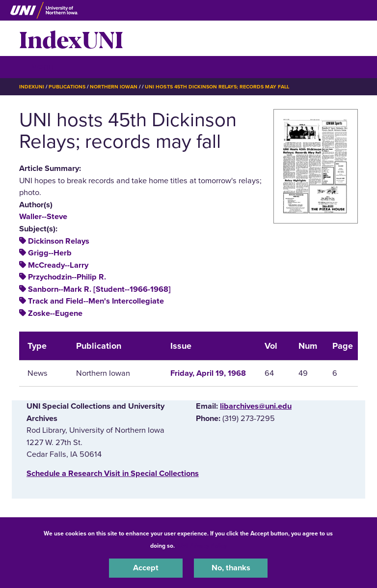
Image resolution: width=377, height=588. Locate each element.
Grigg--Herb (50, 253)
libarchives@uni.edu (256, 406)
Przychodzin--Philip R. (67, 277)
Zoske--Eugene (55, 313)
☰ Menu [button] (37, 67)
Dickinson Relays (59, 241)
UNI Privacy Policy (202, 546)
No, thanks (231, 568)
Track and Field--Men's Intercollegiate (96, 301)
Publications (67, 87)
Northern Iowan (114, 87)
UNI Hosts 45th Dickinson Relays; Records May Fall (217, 87)
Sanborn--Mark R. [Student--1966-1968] (99, 289)
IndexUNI (71, 38)
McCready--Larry (58, 265)
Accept (146, 568)
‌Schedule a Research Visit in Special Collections (113, 474)
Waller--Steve (43, 217)
